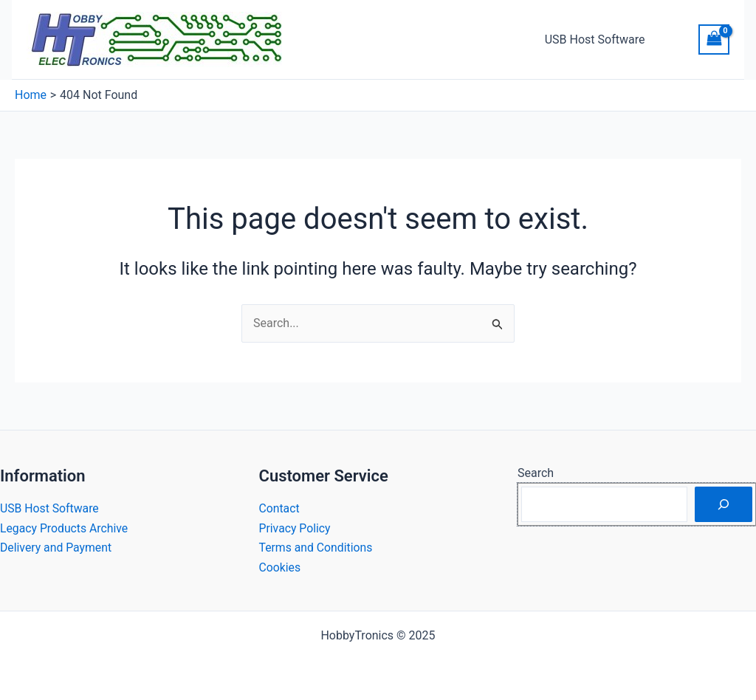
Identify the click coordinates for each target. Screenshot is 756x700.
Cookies (280, 567)
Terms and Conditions (317, 548)
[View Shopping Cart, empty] (714, 40)
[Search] (724, 504)
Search (536, 473)
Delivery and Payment (56, 548)
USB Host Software (597, 40)
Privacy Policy (296, 528)
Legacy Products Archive (65, 528)
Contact (280, 508)
